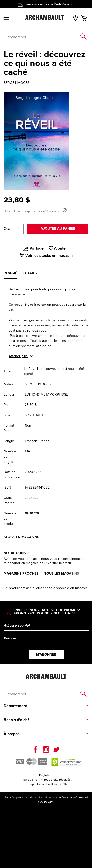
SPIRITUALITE (35, 415)
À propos (12, 734)
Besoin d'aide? (16, 720)
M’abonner (46, 654)
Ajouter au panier (58, 229)
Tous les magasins (62, 573)
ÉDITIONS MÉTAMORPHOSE (46, 394)
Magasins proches (21, 573)
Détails (30, 273)
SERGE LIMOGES (17, 83)
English (44, 775)
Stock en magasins (21, 537)
